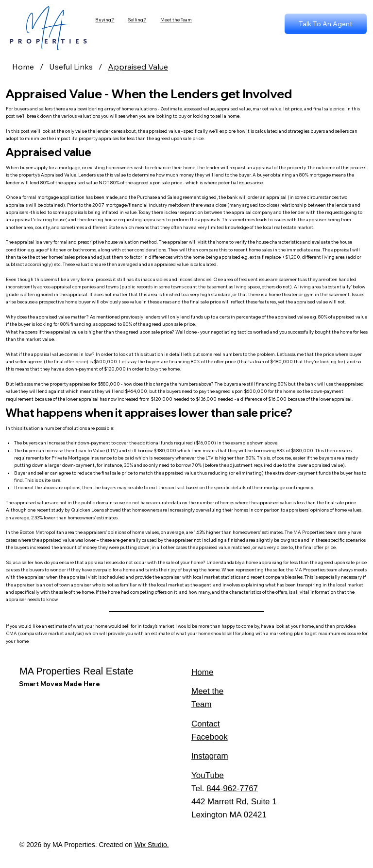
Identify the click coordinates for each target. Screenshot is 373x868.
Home (202, 672)
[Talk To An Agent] (326, 24)
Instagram (210, 756)
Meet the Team (176, 19)
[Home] (23, 67)
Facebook (210, 737)
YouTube (208, 775)
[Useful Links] (71, 67)
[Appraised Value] (138, 67)
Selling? (137, 19)
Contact (206, 724)
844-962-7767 (232, 788)
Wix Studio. (152, 845)
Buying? (105, 19)
